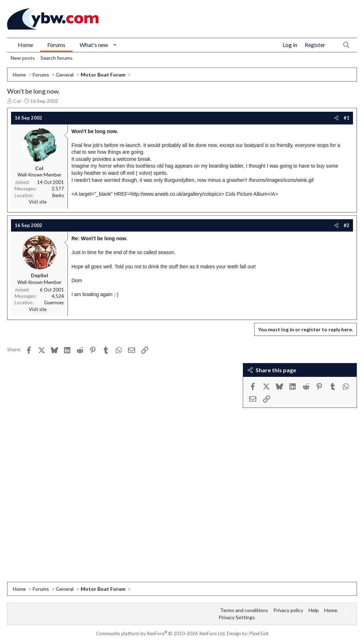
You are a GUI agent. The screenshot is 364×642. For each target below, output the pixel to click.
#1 (347, 118)
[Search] (346, 45)
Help (314, 610)
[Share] (336, 118)
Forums (56, 45)
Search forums (57, 58)
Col (17, 101)
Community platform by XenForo (161, 633)
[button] (115, 45)
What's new (94, 45)
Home (25, 45)
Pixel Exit (259, 633)
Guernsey (54, 302)
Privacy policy (288, 610)
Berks (58, 195)
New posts (23, 58)
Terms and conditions (244, 610)
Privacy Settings (237, 617)
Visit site (38, 202)
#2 (347, 225)
